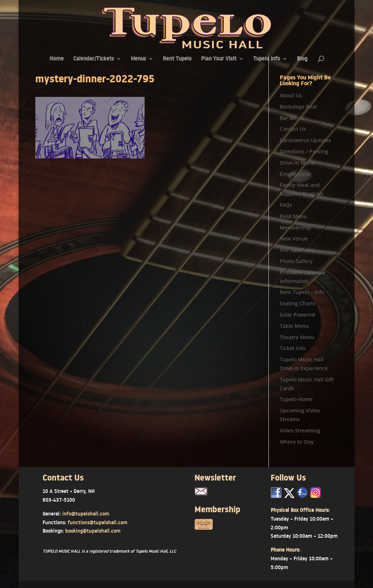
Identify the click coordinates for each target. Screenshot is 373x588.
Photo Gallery (296, 261)
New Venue (294, 238)
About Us (291, 95)
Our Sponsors (297, 250)
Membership (295, 228)
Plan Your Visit (219, 59)
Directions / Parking (304, 151)
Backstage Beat (298, 107)
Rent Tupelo (177, 59)
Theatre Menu (297, 337)
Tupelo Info (267, 59)
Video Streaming (300, 430)
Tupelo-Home (296, 399)
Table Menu (294, 326)
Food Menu (293, 216)
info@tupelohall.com (86, 514)
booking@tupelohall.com (93, 531)
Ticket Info (292, 348)
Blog (302, 59)
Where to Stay (297, 442)
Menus (138, 59)
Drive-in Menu (297, 163)
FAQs (286, 205)
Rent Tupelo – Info (302, 292)
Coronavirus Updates (305, 140)
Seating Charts (298, 303)
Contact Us (293, 129)
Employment (295, 174)
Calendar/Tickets (94, 59)
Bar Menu (292, 118)
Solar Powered (297, 315)
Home (57, 59)
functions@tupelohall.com (98, 522)
